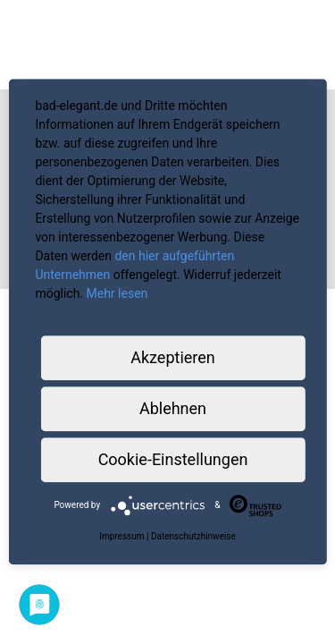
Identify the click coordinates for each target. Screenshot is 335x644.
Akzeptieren (173, 357)
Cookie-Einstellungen (173, 459)
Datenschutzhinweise (193, 536)
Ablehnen (173, 408)
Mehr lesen (117, 293)
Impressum (121, 536)
